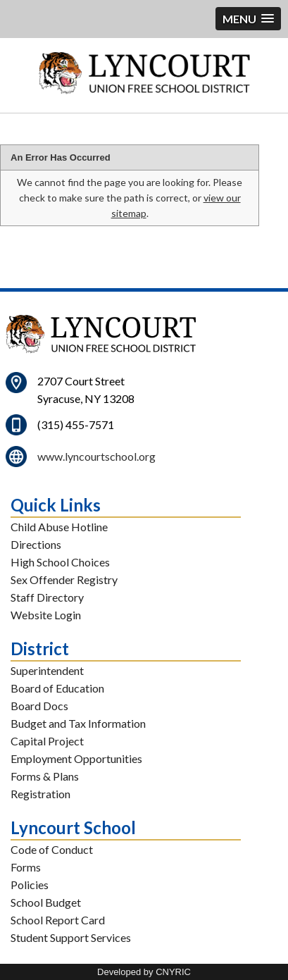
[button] (248, 19)
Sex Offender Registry (64, 579)
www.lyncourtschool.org (96, 456)
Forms (26, 867)
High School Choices (60, 562)
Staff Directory (47, 597)
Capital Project (47, 741)
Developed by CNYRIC (144, 972)
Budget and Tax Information (78, 723)
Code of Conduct (52, 849)
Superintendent (47, 670)
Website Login (46, 615)
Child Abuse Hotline (59, 527)
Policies (30, 885)
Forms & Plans (45, 776)
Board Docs (39, 706)
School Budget (46, 902)
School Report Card (58, 920)
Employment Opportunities (76, 758)
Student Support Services (71, 937)
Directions (36, 544)
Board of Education (57, 688)
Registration (40, 794)
